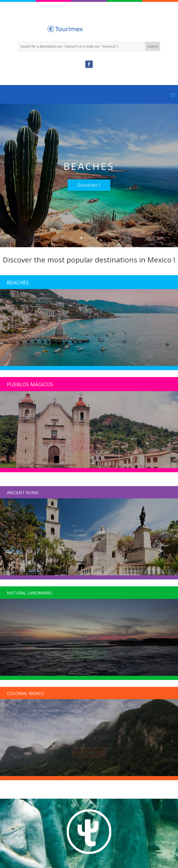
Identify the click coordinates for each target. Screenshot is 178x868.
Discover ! (89, 189)
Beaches (89, 171)
